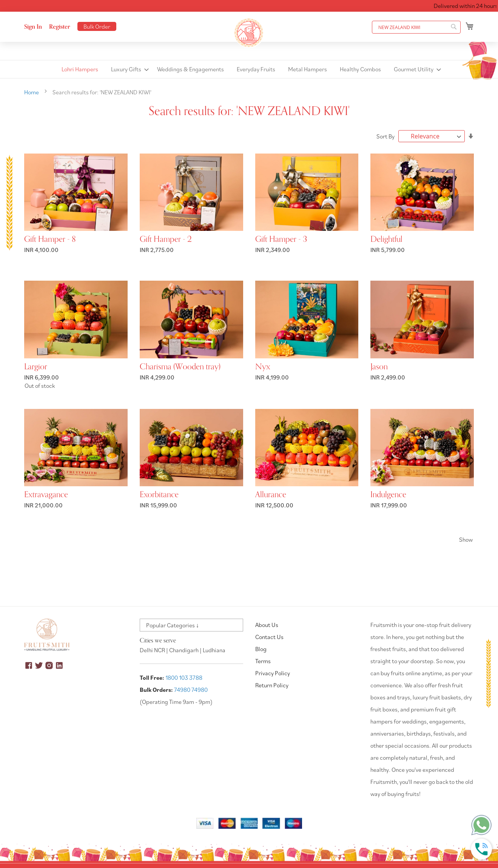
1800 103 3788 (184, 678)
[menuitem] (80, 69)
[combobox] (416, 27)
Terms (263, 661)
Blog (261, 649)
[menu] (249, 69)
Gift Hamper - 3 (281, 239)
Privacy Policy (273, 673)
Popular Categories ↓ (173, 625)
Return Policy (272, 685)
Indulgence (388, 495)
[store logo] (249, 33)
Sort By (385, 136)
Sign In (33, 27)
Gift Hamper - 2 (166, 239)
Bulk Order (97, 26)
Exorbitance (159, 495)
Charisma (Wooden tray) (180, 367)
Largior (36, 367)
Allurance (271, 495)
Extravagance (46, 495)
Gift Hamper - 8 (50, 239)
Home (32, 92)
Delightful (386, 239)
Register (60, 27)
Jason (379, 367)
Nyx (263, 367)
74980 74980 (191, 690)
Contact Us (269, 637)
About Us (267, 625)
